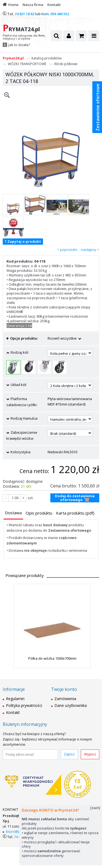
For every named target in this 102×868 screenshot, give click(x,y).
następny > (90, 250)
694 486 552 (60, 14)
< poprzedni (67, 250)
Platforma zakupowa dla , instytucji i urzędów (24, 37)
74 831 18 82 (24, 14)
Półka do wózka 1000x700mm (52, 658)
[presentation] (13, 513)
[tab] (13, 513)
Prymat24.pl (13, 58)
